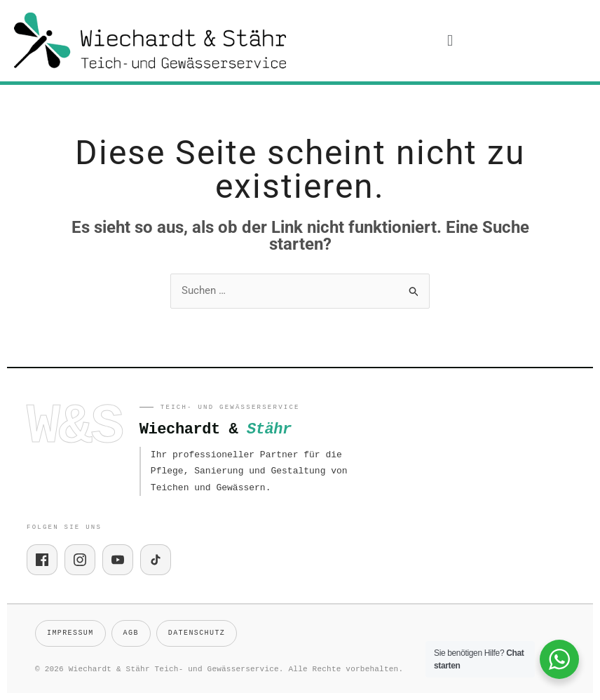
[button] (450, 41)
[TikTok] (156, 560)
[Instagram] (80, 560)
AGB (131, 633)
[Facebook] (42, 560)
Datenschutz (197, 633)
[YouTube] (118, 560)
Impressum (70, 633)
